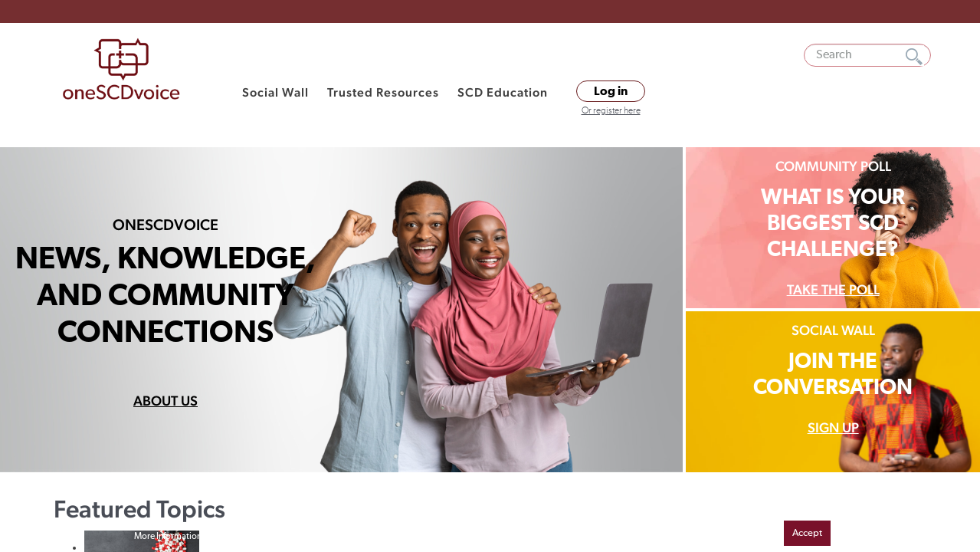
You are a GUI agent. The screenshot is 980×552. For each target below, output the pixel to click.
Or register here (611, 111)
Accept (807, 533)
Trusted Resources (383, 92)
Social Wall (275, 92)
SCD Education (503, 92)
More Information (168, 537)
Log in (611, 91)
